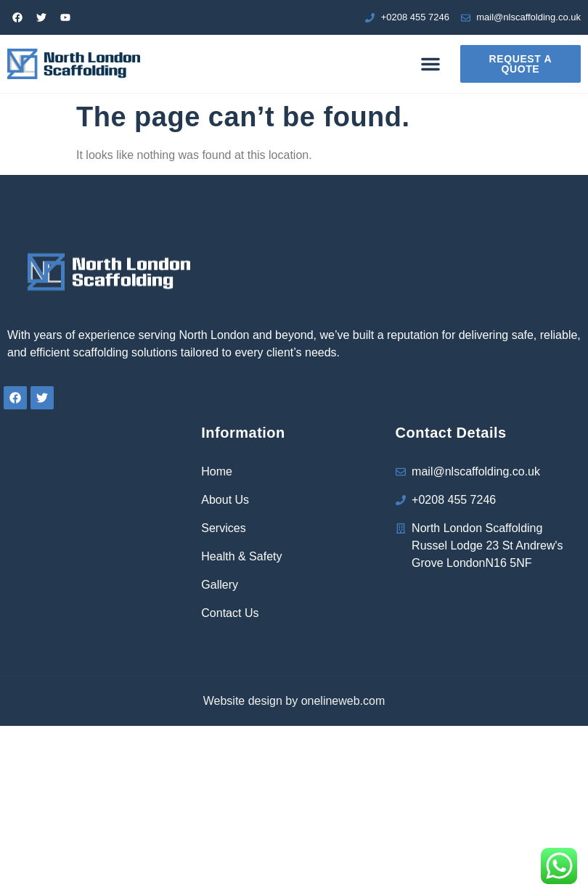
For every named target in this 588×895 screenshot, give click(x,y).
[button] (430, 64)
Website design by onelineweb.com (294, 701)
